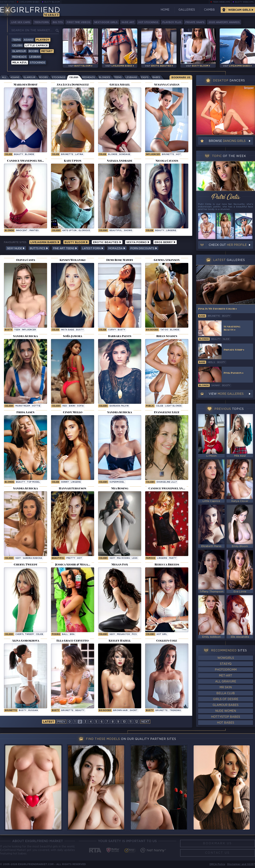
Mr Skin (226, 687)
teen (17, 330)
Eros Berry (165, 242)
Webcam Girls (239, 10)
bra (72, 634)
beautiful (116, 231)
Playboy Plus (172, 22)
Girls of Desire (226, 699)
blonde (30, 155)
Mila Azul (20, 63)
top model (33, 482)
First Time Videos (79, 22)
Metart (47, 51)
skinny (65, 482)
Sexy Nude (16, 248)
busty (8, 330)
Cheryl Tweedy (25, 634)
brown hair (120, 711)
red (65, 406)
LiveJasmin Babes (29, 2)
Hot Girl (162, 634)
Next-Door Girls (106, 22)
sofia (80, 406)
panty (173, 558)
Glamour (19, 51)
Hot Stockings (148, 22)
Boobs (34, 51)
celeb (8, 155)
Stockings (38, 63)
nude (226, 339)
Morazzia (117, 248)
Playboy (43, 40)
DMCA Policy (217, 864)
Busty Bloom (52, 2)
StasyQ (226, 664)
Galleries (187, 10)
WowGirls (226, 658)
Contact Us (217, 853)
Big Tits (58, 22)
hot (178, 155)
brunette (67, 155)
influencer (153, 155)
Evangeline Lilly (167, 482)
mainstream (23, 406)
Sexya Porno (138, 242)
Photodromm (226, 670)
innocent (22, 231)
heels (211, 362)
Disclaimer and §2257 (241, 864)
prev (61, 722)
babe (202, 316)
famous (151, 558)
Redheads (19, 57)
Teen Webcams (222, 2)
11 (130, 722)
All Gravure (226, 682)
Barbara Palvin (119, 406)
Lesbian (35, 57)
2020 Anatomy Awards (224, 22)
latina (79, 155)
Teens (17, 40)
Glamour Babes (226, 705)
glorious (84, 231)
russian (33, 711)
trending (175, 711)
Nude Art (128, 22)
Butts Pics (39, 248)
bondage (125, 155)
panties (34, 231)
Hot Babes (226, 723)
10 (124, 722)
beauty (18, 155)
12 (137, 722)
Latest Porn (93, 248)
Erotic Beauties (107, 242)
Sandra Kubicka (32, 558)
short (134, 711)
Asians (29, 40)
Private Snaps (195, 22)
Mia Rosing (123, 558)
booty (226, 316)
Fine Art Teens (65, 248)
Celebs (17, 46)
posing (56, 634)
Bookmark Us (181, 78)
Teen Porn (41, 22)
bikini (72, 406)
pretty (71, 558)
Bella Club (226, 693)
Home (165, 10)
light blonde (173, 406)
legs (135, 558)
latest (49, 722)
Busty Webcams (244, 2)
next (145, 722)
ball (65, 634)
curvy (112, 330)
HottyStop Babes (226, 717)
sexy (18, 558)
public (150, 406)
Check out (228, 245)
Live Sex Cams (21, 22)
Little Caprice (37, 46)
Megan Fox (123, 634)
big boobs (152, 330)
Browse (227, 141)
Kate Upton (69, 231)
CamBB (209, 10)
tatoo (164, 330)
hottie (36, 406)
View (226, 394)
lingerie (171, 231)
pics (134, 634)
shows (128, 231)
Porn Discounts (144, 248)
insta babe (68, 330)
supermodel (117, 482)
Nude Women (226, 711)
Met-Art (226, 676)
